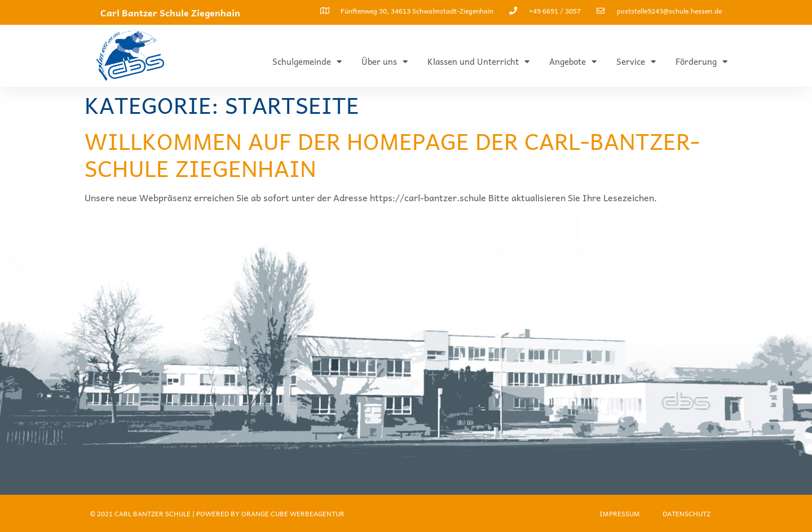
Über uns (385, 62)
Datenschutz (687, 513)
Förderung (701, 62)
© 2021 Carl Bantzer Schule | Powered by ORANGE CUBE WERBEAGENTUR (217, 513)
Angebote (573, 62)
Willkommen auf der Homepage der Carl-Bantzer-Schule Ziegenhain (392, 154)
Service (636, 62)
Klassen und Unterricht (478, 62)
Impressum (620, 513)
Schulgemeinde (307, 62)
